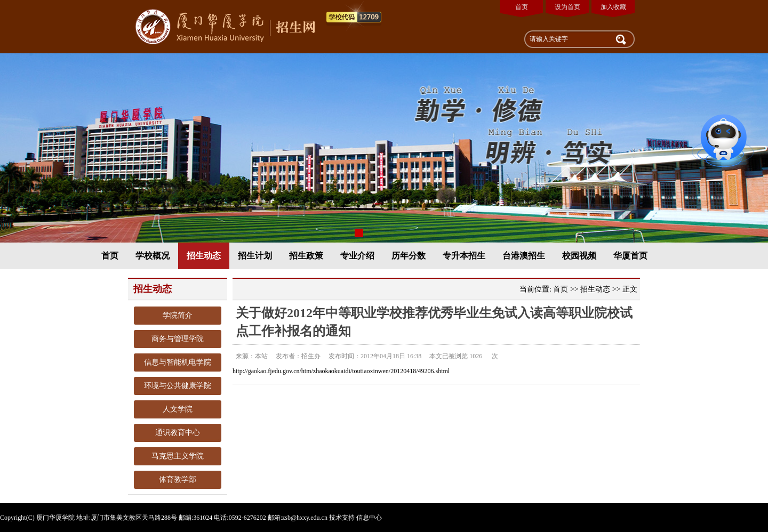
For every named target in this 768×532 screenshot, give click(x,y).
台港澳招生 (524, 256)
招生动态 (204, 256)
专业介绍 (357, 256)
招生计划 (255, 256)
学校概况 (153, 256)
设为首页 (567, 7)
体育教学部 (178, 479)
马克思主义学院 (178, 456)
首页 (522, 7)
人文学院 (178, 409)
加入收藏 (613, 7)
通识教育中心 (178, 433)
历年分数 (409, 256)
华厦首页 (630, 256)
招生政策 (306, 256)
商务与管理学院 (178, 339)
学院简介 (178, 315)
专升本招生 (464, 256)
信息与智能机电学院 (178, 362)
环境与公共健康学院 (178, 386)
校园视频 (579, 256)
